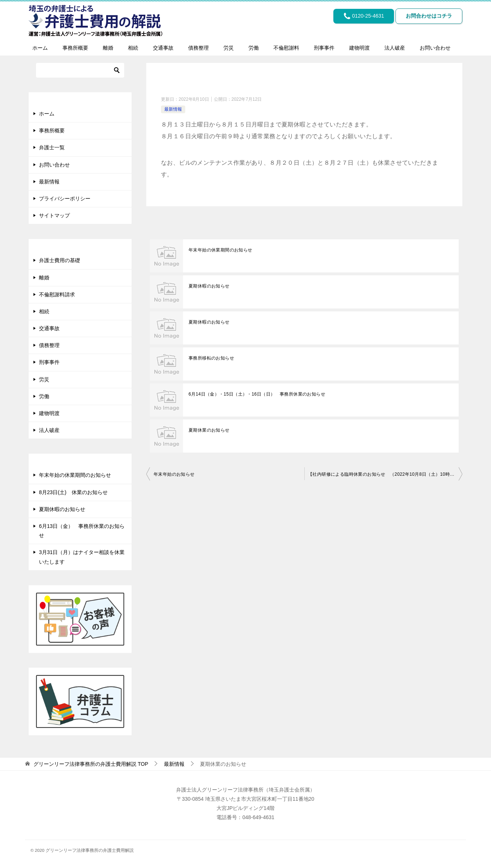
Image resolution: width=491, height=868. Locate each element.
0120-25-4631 (360, 17)
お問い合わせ (435, 48)
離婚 (108, 48)
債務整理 (198, 48)
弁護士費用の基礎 (60, 260)
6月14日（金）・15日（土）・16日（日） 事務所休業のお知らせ (257, 394)
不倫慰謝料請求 (57, 294)
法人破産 (395, 48)
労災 (229, 48)
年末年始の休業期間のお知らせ (221, 250)
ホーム (40, 48)
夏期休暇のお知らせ (209, 286)
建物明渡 (359, 48)
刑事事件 (324, 48)
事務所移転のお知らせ (211, 358)
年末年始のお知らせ (174, 474)
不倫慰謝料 (286, 48)
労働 (254, 48)
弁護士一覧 (52, 147)
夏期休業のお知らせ (209, 430)
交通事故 (163, 48)
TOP (91, 764)
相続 (133, 48)
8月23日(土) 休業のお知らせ (73, 492)
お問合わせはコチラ (428, 17)
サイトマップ (54, 215)
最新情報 (173, 109)
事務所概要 (75, 48)
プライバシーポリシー (65, 199)
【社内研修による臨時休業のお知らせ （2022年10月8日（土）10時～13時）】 (385, 474)
